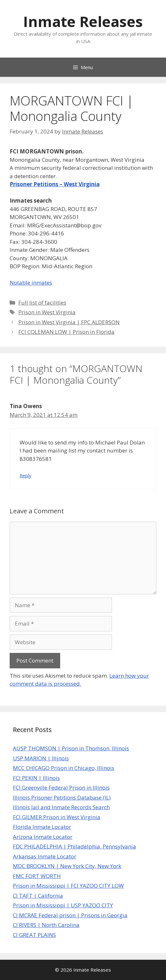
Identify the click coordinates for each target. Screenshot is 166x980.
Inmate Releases (83, 21)
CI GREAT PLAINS (34, 935)
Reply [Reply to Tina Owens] (25, 476)
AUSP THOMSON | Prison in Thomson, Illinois (71, 748)
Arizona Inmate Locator (43, 837)
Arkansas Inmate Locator (45, 856)
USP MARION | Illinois (41, 758)
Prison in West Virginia (47, 312)
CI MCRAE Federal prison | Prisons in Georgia (70, 915)
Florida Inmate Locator (42, 827)
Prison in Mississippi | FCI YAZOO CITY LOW (68, 886)
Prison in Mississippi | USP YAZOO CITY (63, 905)
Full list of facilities (42, 302)
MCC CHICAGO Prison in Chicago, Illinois (64, 768)
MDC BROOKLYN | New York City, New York (67, 866)
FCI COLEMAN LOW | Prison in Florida (66, 332)
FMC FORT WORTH (37, 876)
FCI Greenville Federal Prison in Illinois (61, 788)
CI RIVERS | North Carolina (46, 925)
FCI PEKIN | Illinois (36, 778)
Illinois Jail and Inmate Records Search (61, 807)
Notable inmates (31, 283)
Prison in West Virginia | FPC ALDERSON (69, 322)
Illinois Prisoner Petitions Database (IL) (62, 797)
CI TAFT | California (38, 896)
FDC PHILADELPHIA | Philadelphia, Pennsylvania (74, 846)
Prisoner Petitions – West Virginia (55, 184)
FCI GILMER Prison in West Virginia (57, 817)
